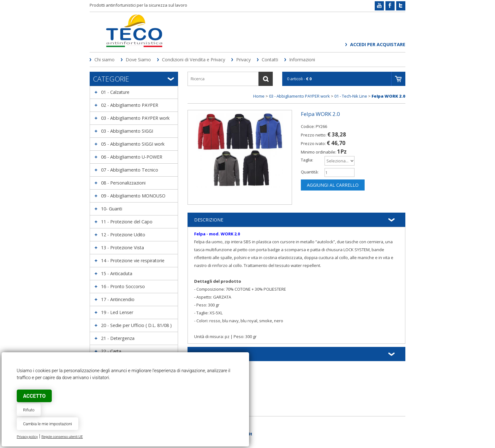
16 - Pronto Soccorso (123, 286)
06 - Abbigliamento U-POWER (132, 157)
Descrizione (209, 220)
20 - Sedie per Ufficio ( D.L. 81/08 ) (136, 325)
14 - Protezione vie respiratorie (133, 260)
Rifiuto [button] (29, 410)
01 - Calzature (115, 92)
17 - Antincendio (118, 299)
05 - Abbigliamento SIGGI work (133, 144)
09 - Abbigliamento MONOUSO (133, 196)
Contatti (270, 60)
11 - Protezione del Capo (127, 222)
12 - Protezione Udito (123, 235)
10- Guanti (112, 209)
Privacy (243, 60)
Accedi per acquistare (378, 44)
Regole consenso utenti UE (62, 437)
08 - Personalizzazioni (123, 183)
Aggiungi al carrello (333, 185)
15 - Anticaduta (117, 273)
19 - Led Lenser (117, 312)
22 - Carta (111, 351)
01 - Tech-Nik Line (351, 96)
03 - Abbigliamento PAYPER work (135, 118)
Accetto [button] (34, 396)
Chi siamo (104, 60)
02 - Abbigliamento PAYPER (130, 105)
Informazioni (302, 60)
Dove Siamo (138, 60)
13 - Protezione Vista (122, 248)
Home (259, 96)
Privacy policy (27, 437)
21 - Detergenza (118, 338)
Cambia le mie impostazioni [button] (48, 424)
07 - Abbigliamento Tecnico (130, 170)
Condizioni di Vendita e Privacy (194, 60)
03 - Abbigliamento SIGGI (127, 131)
